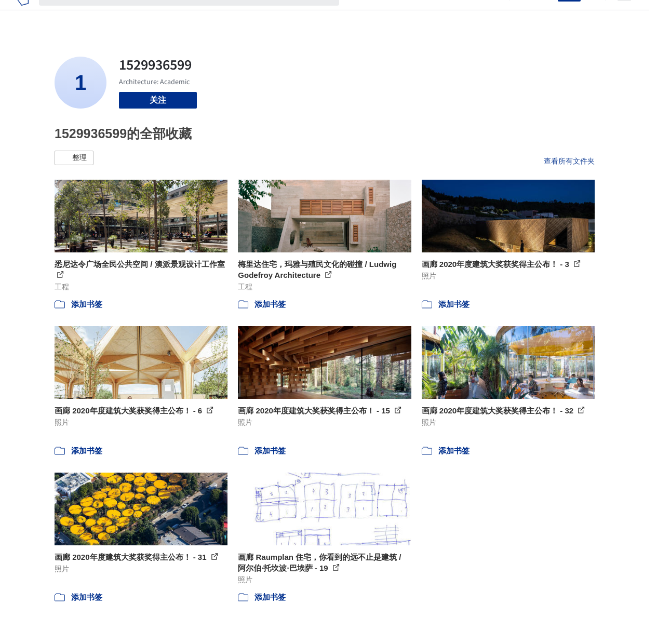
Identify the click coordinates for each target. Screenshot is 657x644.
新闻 (408, 15)
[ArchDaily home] (23, 15)
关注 (158, 100)
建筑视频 (482, 15)
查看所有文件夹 (569, 161)
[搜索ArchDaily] (197, 15)
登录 (543, 15)
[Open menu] (624, 15)
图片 (383, 15)
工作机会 (441, 15)
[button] (74, 158)
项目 (358, 15)
